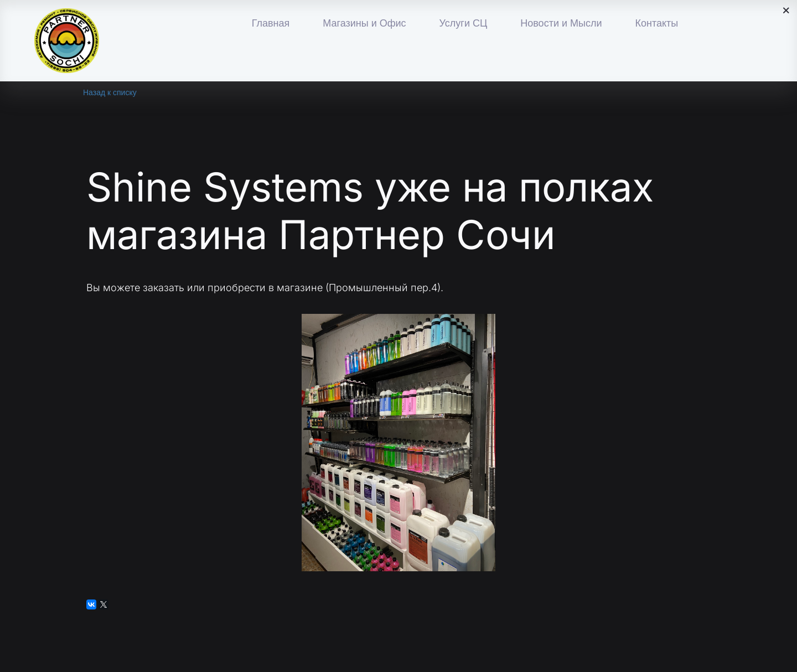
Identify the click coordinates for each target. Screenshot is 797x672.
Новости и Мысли (561, 23)
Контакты (656, 23)
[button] (364, 24)
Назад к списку (110, 92)
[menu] (465, 24)
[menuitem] (271, 24)
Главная (271, 23)
